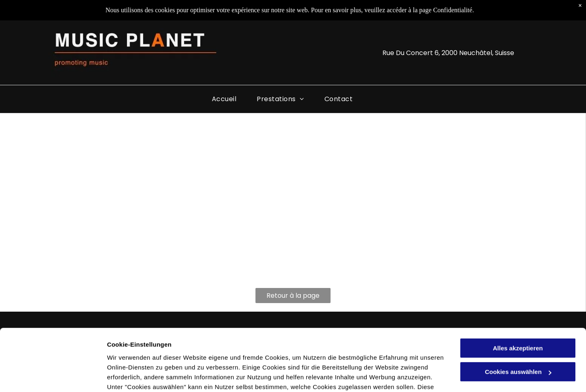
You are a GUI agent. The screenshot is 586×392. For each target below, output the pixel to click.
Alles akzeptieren (518, 295)
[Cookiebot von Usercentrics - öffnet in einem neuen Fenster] (53, 376)
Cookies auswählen (136, 376)
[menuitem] (224, 99)
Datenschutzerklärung (141, 353)
